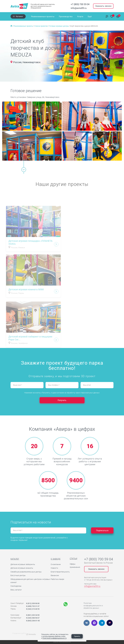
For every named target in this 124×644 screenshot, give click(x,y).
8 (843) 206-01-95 (33, 621)
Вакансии (55, 575)
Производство (63, 16)
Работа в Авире (57, 579)
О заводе (56, 559)
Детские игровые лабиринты (23, 564)
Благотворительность (60, 572)
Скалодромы (16, 586)
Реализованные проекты (43, 16)
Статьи (73, 559)
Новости (54, 568)
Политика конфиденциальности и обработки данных (93, 606)
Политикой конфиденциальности (54, 638)
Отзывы (83, 16)
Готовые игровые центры (59, 26)
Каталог (19, 16)
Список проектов (41, 26)
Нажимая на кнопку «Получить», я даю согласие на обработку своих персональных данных (62, 393)
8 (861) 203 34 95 (33, 615)
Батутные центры (18, 575)
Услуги (74, 16)
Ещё (90, 16)
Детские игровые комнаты (22, 568)
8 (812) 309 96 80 (33, 603)
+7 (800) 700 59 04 (80, 4)
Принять (77, 636)
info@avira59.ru (79, 8)
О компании (56, 564)
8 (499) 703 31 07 (33, 606)
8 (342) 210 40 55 (33, 609)
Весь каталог (16, 590)
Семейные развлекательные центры (26, 572)
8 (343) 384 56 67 (33, 618)
